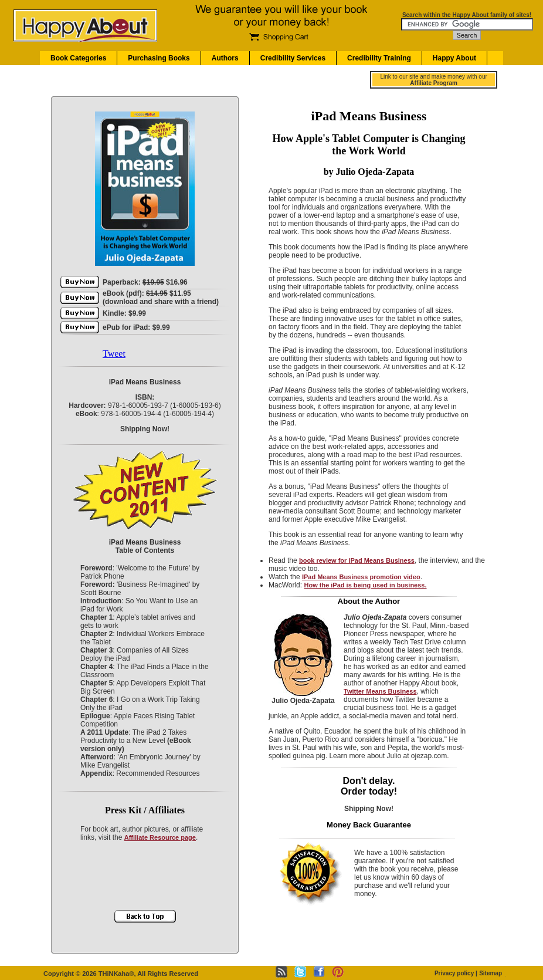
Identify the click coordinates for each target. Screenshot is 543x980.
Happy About (454, 58)
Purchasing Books (159, 58)
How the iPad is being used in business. (365, 585)
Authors (225, 58)
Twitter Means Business (380, 691)
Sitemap (491, 973)
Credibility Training (379, 58)
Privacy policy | (456, 973)
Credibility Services (293, 58)
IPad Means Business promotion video (361, 577)
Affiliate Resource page (160, 837)
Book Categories (78, 58)
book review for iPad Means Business (357, 560)
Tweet (114, 354)
